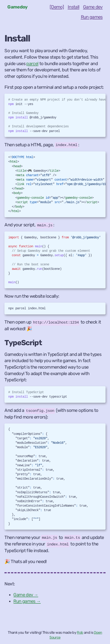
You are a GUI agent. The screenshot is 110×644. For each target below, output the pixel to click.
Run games (92, 17)
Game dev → (26, 595)
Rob (80, 633)
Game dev (93, 7)
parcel (32, 64)
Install (73, 7)
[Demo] (57, 7)
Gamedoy (17, 7)
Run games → (27, 601)
